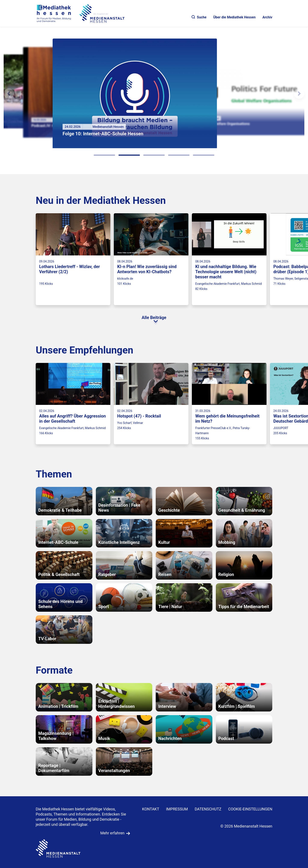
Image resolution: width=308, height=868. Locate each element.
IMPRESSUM (177, 809)
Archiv (267, 17)
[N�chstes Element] (299, 94)
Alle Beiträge (154, 318)
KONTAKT (151, 809)
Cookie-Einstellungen (250, 809)
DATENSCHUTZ (208, 809)
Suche (199, 17)
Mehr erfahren (112, 833)
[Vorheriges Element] (9, 94)
